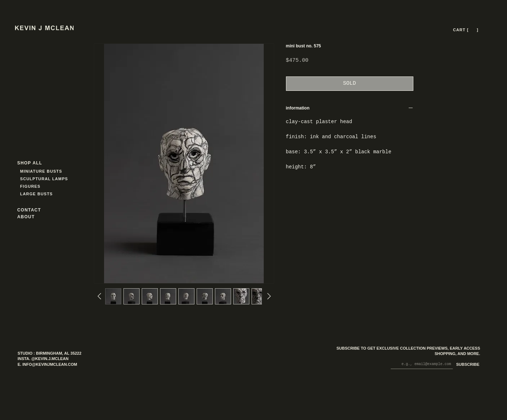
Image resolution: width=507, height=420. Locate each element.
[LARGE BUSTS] (38, 194)
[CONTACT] (36, 210)
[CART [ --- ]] (466, 30)
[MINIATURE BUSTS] (68, 171)
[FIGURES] (41, 186)
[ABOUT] (36, 217)
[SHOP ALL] (43, 163)
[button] (473, 30)
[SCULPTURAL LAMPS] (45, 179)
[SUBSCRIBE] (466, 365)
